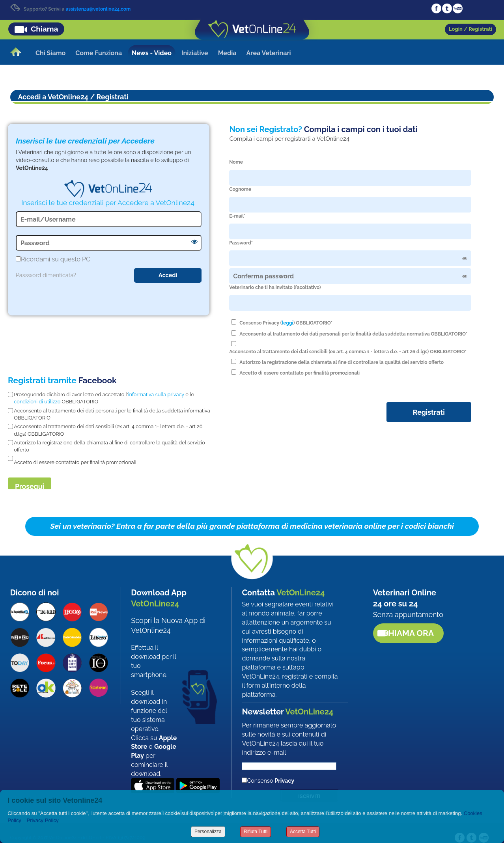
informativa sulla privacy (156, 394)
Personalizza (208, 832)
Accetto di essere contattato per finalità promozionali (300, 373)
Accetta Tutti (303, 832)
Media (227, 53)
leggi (287, 323)
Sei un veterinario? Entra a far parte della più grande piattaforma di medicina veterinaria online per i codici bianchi (252, 526)
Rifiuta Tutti (256, 832)
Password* (241, 243)
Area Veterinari (269, 53)
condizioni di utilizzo (37, 402)
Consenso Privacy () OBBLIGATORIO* (286, 323)
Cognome (240, 189)
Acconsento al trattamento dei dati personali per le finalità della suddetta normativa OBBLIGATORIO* (353, 334)
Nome (236, 162)
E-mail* (237, 216)
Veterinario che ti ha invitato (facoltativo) (275, 287)
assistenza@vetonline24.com (98, 9)
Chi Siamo (50, 53)
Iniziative (195, 53)
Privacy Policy (42, 820)
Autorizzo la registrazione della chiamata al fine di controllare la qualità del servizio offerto (342, 362)
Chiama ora (408, 633)
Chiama (45, 29)
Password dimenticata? (46, 275)
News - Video (152, 53)
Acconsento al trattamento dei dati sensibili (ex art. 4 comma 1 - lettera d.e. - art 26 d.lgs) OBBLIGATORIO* (348, 352)
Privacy (284, 781)
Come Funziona (99, 53)
